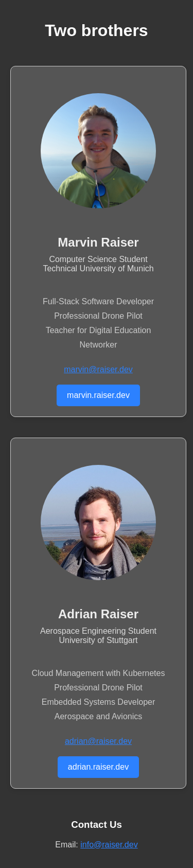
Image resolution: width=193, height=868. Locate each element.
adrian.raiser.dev (98, 767)
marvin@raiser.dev (98, 369)
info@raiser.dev (109, 845)
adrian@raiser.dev (98, 741)
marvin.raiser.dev (98, 395)
